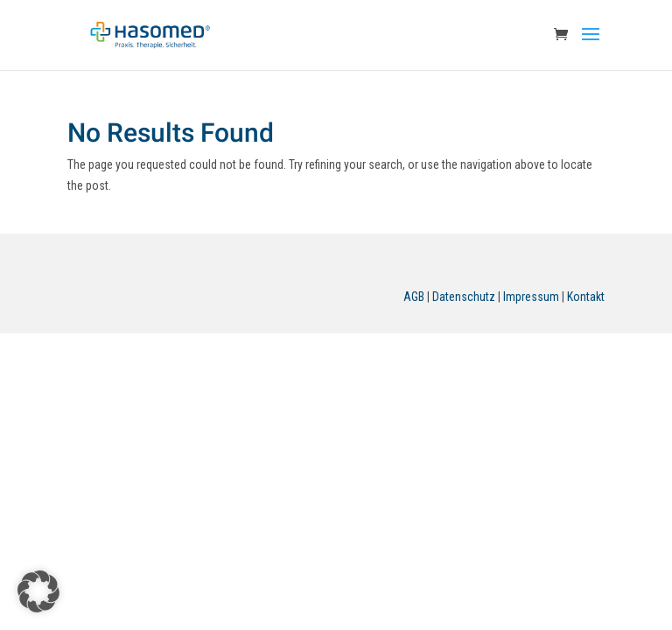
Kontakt (586, 297)
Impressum (531, 297)
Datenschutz (464, 297)
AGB (414, 297)
